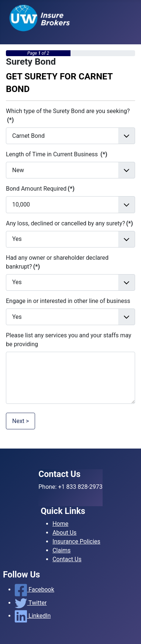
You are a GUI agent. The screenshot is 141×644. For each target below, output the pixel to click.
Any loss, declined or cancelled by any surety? (69, 223)
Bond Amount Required (40, 189)
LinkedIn (33, 616)
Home (60, 524)
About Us (64, 533)
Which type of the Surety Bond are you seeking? (68, 115)
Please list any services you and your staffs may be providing (69, 340)
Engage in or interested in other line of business (68, 301)
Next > (20, 421)
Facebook (35, 590)
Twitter (31, 603)
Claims (61, 550)
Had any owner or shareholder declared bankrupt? (57, 262)
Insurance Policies (76, 541)
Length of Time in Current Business (57, 154)
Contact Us (67, 559)
